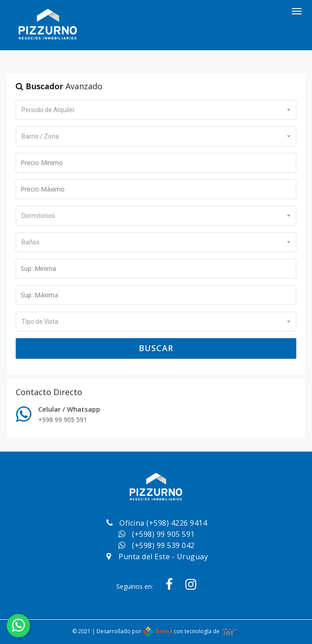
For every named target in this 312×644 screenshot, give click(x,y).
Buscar (156, 348)
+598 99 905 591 (63, 420)
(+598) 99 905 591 (163, 534)
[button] (156, 110)
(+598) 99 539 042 (163, 545)
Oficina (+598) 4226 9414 (163, 523)
